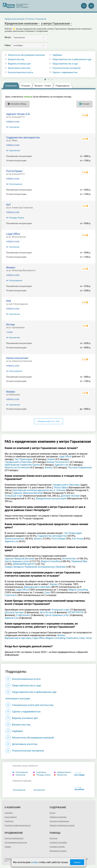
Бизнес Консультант (58, 462)
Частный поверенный (80, 468)
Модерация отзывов (58, 851)
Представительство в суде (65, 64)
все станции (79, 774)
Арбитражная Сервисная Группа (22, 465)
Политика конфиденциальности (18, 825)
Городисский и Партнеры (18, 462)
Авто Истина (47, 612)
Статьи (52, 813)
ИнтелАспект (69, 559)
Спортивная (14, 127)
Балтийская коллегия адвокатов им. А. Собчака (39, 490)
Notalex (11, 392)
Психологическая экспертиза (66, 68)
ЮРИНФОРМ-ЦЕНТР (24, 564)
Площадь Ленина (16, 218)
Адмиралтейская (63, 772)
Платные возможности (14, 838)
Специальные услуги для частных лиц (33, 705)
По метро (30, 19)
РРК (9, 301)
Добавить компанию (58, 817)
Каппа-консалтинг (17, 358)
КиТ (9, 205)
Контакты (54, 838)
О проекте (9, 813)
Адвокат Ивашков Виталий (28, 493)
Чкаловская (14, 247)
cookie (34, 862)
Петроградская (16, 184)
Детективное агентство (19, 68)
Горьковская (14, 150)
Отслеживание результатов (16, 843)
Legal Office (13, 234)
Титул (89, 638)
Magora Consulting (51, 561)
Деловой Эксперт (70, 496)
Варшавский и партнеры (37, 587)
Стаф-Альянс (23, 615)
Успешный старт (14, 496)
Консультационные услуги (21, 72)
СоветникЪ (11, 595)
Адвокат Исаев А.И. (18, 114)
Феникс (11, 267)
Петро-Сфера (61, 487)
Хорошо (77, 862)
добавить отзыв (13, 121)
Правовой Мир (79, 561)
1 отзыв (9, 332)
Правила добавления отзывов (62, 825)
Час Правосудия (23, 459)
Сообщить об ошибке (58, 843)
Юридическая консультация (51, 498)
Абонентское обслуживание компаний (26, 55)
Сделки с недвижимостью (65, 72)
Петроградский (19, 790)
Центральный (39, 790)
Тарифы (8, 847)
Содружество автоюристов (23, 137)
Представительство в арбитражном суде (72, 59)
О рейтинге (9, 821)
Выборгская (61, 775)
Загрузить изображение (59, 821)
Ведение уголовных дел (19, 64)
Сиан (47, 592)
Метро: (8, 37)
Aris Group (77, 539)
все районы (80, 789)
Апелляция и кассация (18, 699)
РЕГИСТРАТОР (76, 612)
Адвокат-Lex (62, 465)
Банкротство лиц (16, 59)
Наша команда (11, 817)
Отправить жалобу (57, 847)
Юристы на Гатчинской (17, 468)
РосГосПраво (14, 171)
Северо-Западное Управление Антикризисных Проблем (35, 567)
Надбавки (57, 55)
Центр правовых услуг (17, 561)
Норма (51, 459)
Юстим (10, 324)
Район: (8, 45)
